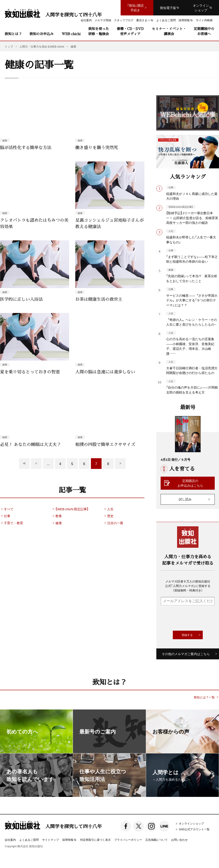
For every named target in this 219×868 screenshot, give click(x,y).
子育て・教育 (12, 523)
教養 (57, 516)
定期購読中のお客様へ (204, 31)
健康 (57, 523)
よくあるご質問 (29, 840)
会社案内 (10, 840)
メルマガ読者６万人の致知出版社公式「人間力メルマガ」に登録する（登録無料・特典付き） (188, 586)
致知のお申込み (41, 34)
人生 (108, 509)
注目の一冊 (113, 523)
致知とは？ (13, 34)
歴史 (108, 516)
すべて (7, 509)
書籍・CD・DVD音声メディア (130, 31)
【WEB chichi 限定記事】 (70, 509)
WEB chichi (71, 34)
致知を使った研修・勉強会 (99, 31)
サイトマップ (50, 840)
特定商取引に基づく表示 (95, 840)
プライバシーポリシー (128, 840)
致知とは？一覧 (204, 697)
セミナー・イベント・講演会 (169, 31)
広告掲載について (157, 840)
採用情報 (70, 840)
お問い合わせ (179, 840)
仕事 (5, 516)
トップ (9, 46)
